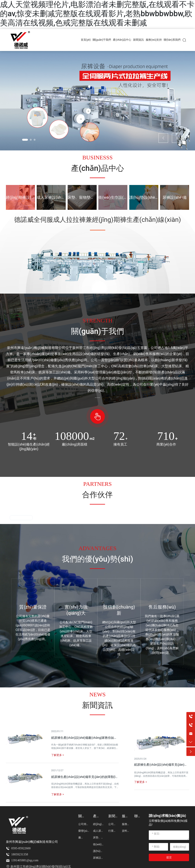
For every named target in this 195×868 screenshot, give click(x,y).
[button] (25, 140)
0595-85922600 (21, 848)
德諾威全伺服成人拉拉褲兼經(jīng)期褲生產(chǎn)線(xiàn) (98, 220)
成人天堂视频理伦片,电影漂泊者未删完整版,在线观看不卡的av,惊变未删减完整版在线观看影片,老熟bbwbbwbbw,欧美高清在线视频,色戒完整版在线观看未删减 (97, 14)
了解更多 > (140, 782)
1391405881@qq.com (25, 860)
